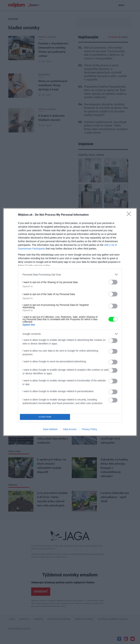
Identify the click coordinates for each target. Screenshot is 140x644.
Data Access (70, 429)
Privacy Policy (89, 429)
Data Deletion (50, 429)
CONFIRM (45, 417)
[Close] (130, 215)
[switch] (113, 282)
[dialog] (70, 322)
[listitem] (70, 275)
